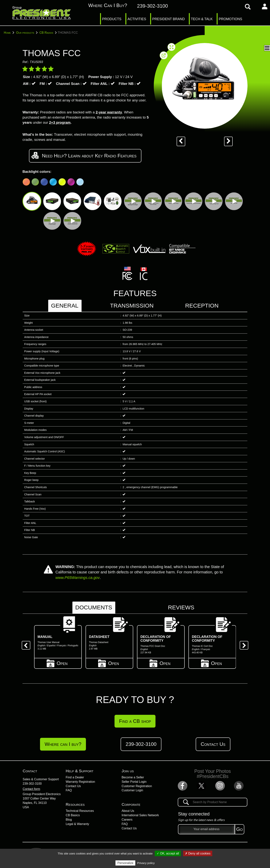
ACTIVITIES (137, 19)
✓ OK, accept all (168, 853)
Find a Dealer (75, 777)
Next (243, 644)
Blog (69, 820)
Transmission (132, 306)
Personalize (125, 863)
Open (58, 663)
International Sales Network (140, 815)
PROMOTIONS (230, 19)
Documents (94, 607)
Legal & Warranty (77, 824)
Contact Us (213, 744)
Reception (202, 306)
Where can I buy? (104, 5)
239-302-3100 (32, 784)
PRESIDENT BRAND (169, 19)
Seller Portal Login (134, 782)
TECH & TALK (202, 19)
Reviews (181, 607)
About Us (128, 811)
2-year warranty (109, 112)
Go (240, 829)
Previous (25, 644)
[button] (267, 48)
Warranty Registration (80, 782)
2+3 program (60, 122)
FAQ (69, 790)
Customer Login (132, 790)
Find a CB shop (135, 721)
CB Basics (73, 815)
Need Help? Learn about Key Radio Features (85, 155)
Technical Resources (80, 811)
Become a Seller (133, 777)
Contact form (31, 789)
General (65, 306)
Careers (127, 820)
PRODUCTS (112, 19)
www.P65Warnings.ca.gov (78, 578)
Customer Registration (137, 786)
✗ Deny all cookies (198, 853)
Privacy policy (146, 863)
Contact (30, 771)
